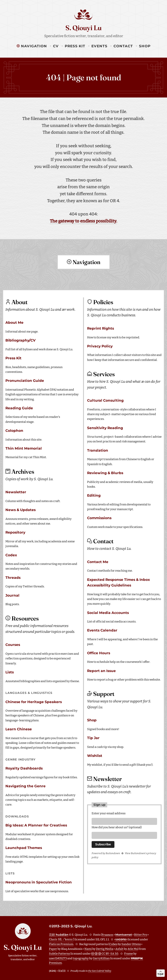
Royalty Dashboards (24, 768)
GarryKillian (101, 958)
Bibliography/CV (21, 340)
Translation (98, 450)
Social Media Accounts (108, 612)
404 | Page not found (84, 77)
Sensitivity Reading (105, 428)
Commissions (99, 518)
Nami (88, 949)
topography (81, 958)
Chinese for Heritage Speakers (34, 702)
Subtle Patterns (59, 953)
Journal (12, 595)
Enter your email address (109, 813)
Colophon (14, 430)
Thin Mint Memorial (24, 448)
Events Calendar (102, 630)
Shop (145, 46)
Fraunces (108, 934)
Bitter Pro (141, 934)
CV (56, 46)
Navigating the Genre (26, 786)
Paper (53, 949)
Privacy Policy (100, 346)
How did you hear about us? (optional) (117, 828)
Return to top (83, 279)
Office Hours (99, 653)
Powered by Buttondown (106, 854)
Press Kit (75, 46)
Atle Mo (133, 949)
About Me (14, 322)
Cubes (113, 944)
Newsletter (16, 492)
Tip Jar (93, 738)
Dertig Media (105, 949)
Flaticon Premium (61, 944)
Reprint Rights (101, 328)
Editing (94, 495)
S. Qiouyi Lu (83, 28)
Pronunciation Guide (25, 380)
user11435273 (58, 958)
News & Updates (21, 510)
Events (99, 46)
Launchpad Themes (24, 848)
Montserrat (124, 934)
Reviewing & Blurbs (105, 473)
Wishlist (95, 755)
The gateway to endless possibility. (83, 221)
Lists (10, 672)
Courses (13, 644)
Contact (123, 46)
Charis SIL (61, 939)
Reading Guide (19, 408)
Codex (11, 555)
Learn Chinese (19, 729)
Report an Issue (101, 671)
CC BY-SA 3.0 (105, 953)
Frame (129, 953)
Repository (15, 532)
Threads (13, 577)
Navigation (32, 46)
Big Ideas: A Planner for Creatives (36, 825)
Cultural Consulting (105, 400)
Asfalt (119, 949)
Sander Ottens (131, 944)
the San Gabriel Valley (100, 971)
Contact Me (98, 562)
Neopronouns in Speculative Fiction (39, 882)
